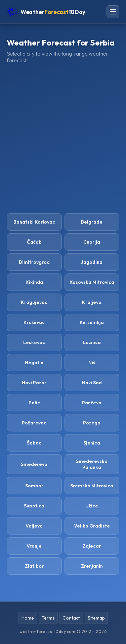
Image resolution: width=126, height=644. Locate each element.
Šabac (34, 443)
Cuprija (92, 242)
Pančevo (92, 403)
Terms (48, 618)
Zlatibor (34, 566)
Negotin (34, 363)
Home (28, 618)
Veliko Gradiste (92, 526)
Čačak (34, 242)
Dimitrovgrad (34, 262)
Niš (92, 363)
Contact (71, 618)
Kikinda (34, 282)
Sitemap (96, 618)
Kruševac (34, 322)
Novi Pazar (34, 383)
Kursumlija (92, 322)
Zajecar (92, 546)
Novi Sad (92, 383)
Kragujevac (34, 302)
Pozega (92, 423)
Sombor (34, 486)
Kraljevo (92, 302)
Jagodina (92, 262)
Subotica (34, 506)
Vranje (34, 546)
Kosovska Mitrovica (92, 282)
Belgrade (92, 222)
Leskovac (34, 342)
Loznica (92, 342)
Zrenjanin (92, 566)
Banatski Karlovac (34, 222)
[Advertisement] (63, 138)
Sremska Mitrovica (92, 486)
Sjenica (92, 443)
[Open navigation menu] (113, 12)
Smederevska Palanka (92, 464)
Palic (34, 403)
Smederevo (34, 464)
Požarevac (34, 423)
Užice (92, 506)
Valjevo (34, 526)
